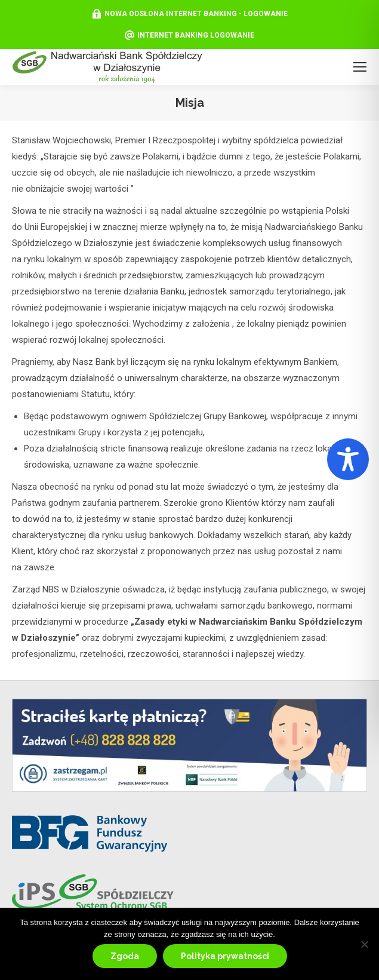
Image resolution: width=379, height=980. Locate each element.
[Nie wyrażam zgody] (364, 944)
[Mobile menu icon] (360, 67)
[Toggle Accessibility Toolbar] (348, 459)
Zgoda (125, 956)
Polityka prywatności (225, 956)
